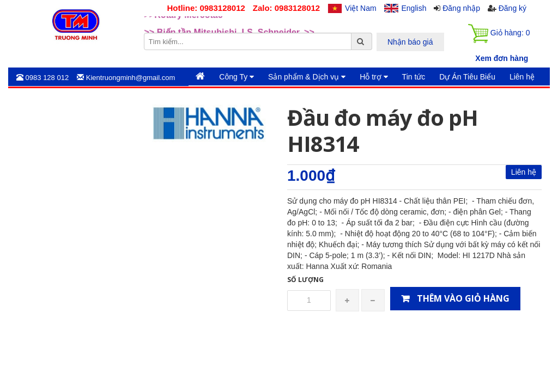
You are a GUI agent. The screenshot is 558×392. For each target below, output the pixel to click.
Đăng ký (512, 8)
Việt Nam (361, 8)
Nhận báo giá (410, 42)
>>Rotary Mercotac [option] (184, 24)
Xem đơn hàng (502, 58)
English (414, 8)
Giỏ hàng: (499, 33)
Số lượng (305, 280)
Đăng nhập (461, 8)
